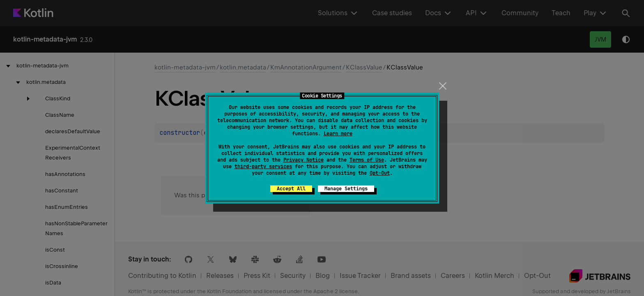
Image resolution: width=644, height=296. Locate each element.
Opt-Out (380, 173)
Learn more (338, 134)
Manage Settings (346, 189)
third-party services (263, 166)
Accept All (291, 189)
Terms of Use (367, 160)
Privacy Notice (304, 160)
